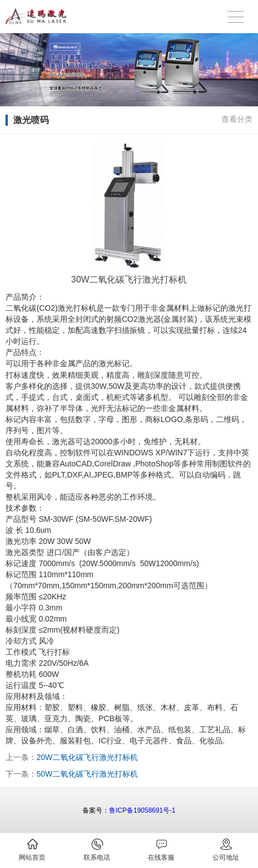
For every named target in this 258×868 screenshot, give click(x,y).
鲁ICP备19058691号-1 (142, 810)
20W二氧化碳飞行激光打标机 (87, 757)
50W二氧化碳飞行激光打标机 (87, 774)
